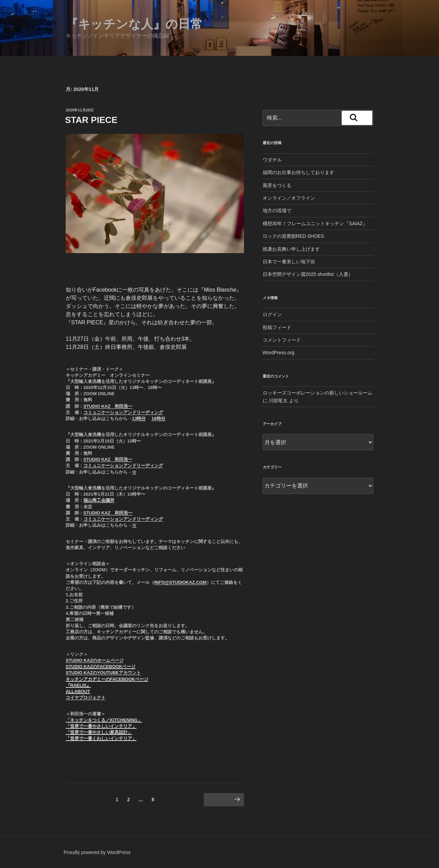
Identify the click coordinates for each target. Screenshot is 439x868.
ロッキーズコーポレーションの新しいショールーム (318, 393)
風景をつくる (277, 185)
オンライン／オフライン (289, 198)
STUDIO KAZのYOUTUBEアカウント (103, 673)
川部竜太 (278, 401)
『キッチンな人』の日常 (134, 24)
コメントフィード (282, 340)
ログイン (272, 314)
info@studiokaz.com (180, 582)
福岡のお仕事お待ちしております (298, 172)
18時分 (158, 418)
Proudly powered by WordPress (97, 852)
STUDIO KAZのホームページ (95, 660)
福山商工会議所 (99, 500)
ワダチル (272, 160)
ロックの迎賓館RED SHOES (293, 236)
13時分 (139, 418)
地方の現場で (277, 211)
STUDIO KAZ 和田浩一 (108, 406)
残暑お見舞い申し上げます (291, 249)
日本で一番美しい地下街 (289, 262)
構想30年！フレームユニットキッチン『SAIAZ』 (315, 223)
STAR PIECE (91, 120)
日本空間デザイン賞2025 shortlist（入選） (308, 274)
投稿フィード (277, 327)
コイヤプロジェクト (86, 697)
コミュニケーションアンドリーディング (123, 412)
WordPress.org (279, 353)
